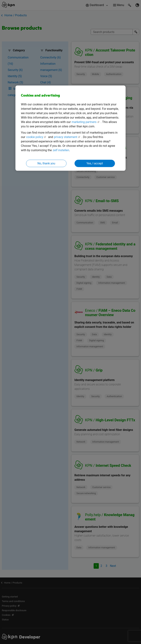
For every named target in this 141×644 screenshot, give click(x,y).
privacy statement (66, 137)
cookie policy (35, 137)
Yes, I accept (95, 163)
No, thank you (46, 163)
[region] (70, 128)
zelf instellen (61, 150)
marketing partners (84, 122)
